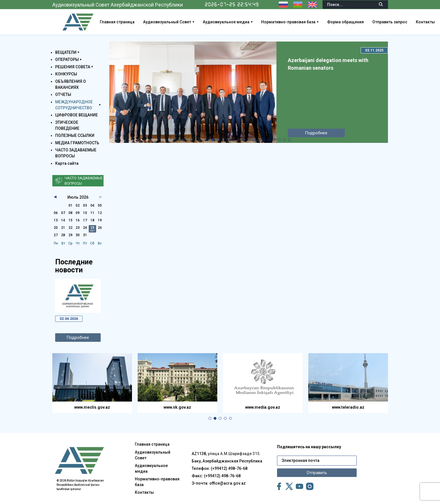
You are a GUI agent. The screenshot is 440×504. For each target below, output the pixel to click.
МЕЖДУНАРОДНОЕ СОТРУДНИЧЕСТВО (74, 105)
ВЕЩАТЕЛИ (66, 52)
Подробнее (78, 338)
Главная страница (117, 22)
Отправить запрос (390, 22)
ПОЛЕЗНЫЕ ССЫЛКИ (75, 135)
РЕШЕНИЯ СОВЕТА (73, 67)
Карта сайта (67, 163)
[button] (208, 140)
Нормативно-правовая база (288, 22)
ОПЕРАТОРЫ (67, 59)
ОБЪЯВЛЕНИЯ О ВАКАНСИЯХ (71, 84)
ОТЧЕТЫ (63, 94)
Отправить (317, 473)
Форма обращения (345, 22)
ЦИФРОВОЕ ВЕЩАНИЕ (77, 115)
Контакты (425, 22)
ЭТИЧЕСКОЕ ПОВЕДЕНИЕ (67, 125)
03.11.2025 (374, 50)
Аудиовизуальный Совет (167, 22)
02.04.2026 (69, 319)
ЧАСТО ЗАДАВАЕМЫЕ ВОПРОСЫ (76, 153)
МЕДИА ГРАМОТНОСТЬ (77, 143)
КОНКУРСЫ (66, 74)
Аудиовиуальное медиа (226, 22)
